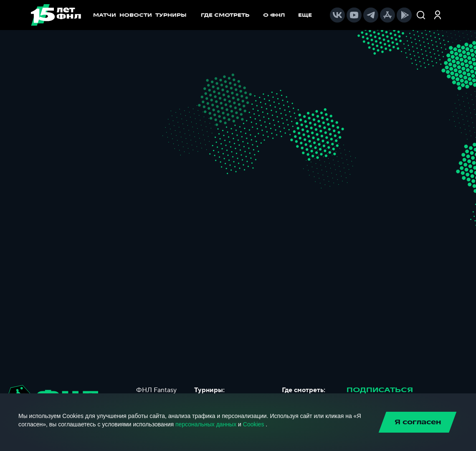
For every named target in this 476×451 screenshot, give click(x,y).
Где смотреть (229, 15)
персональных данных (206, 424)
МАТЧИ (105, 15)
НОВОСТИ (136, 15)
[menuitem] (229, 15)
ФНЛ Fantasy (156, 390)
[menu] (261, 15)
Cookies (254, 424)
